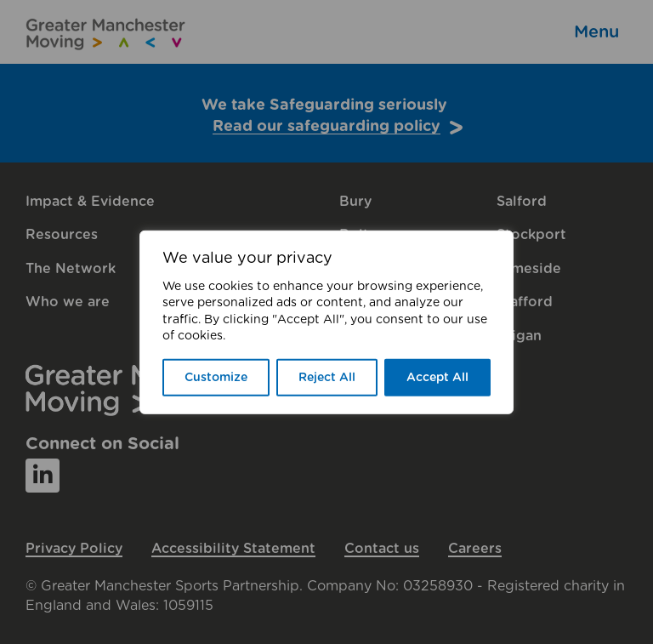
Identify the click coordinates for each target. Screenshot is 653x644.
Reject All (327, 378)
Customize (216, 378)
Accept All (437, 378)
